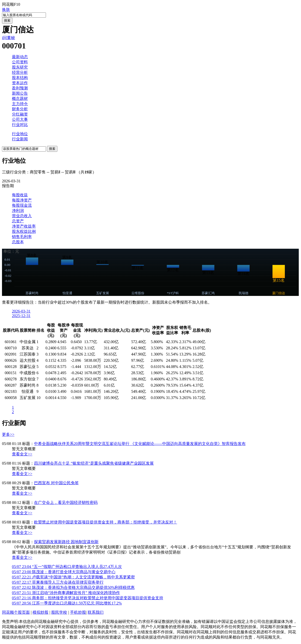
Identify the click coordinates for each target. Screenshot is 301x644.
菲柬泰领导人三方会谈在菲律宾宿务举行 (58, 582)
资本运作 (20, 83)
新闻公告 (20, 93)
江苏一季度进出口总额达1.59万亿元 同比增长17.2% (67, 603)
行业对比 (20, 125)
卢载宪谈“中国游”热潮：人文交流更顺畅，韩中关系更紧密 (73, 577)
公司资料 (20, 62)
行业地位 (20, 134)
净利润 (18, 211)
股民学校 (59, 612)
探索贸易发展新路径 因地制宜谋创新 (66, 542)
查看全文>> (22, 454)
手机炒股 (78, 612)
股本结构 (20, 78)
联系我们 (96, 612)
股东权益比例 (24, 231)
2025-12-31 (21, 316)
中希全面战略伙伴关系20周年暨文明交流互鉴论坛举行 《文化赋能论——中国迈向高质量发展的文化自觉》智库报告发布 (140, 444)
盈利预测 (20, 88)
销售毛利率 (22, 237)
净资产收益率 (24, 226)
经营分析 (20, 72)
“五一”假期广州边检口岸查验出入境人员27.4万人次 (67, 567)
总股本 (18, 242)
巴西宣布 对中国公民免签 (56, 483)
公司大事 (20, 119)
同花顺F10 (11, 4)
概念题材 (20, 99)
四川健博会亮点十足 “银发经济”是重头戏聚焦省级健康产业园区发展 (94, 463)
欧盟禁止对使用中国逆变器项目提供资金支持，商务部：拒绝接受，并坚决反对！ (106, 522)
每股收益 (20, 195)
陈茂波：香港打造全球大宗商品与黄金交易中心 (64, 572)
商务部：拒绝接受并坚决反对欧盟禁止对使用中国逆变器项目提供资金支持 (88, 598)
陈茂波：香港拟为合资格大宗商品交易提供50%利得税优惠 (73, 587)
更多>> (8, 434)
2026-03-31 (21, 311)
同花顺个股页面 (16, 612)
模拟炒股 (40, 612)
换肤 (6, 10)
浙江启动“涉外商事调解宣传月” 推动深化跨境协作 (66, 593)
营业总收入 (22, 216)
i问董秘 (8, 38)
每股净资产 (22, 200)
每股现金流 (22, 205)
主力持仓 (20, 104)
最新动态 (20, 57)
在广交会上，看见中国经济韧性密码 (66, 503)
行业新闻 (20, 139)
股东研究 (20, 67)
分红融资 (20, 114)
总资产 (18, 221)
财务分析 (20, 109)
